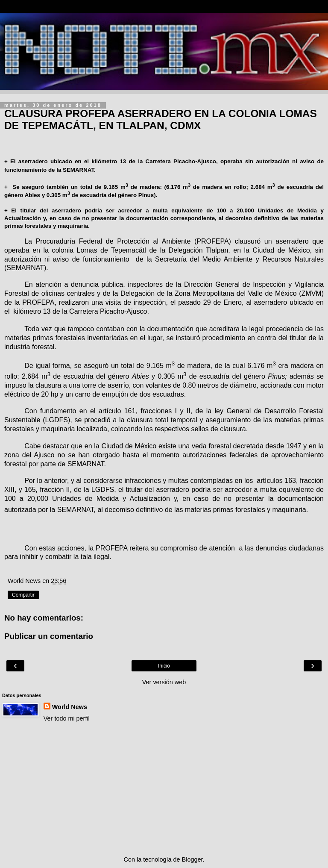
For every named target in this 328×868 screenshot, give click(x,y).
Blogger (192, 859)
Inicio (164, 666)
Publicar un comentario (49, 636)
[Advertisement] (164, 789)
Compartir (23, 595)
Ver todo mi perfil (67, 718)
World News (70, 707)
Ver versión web (164, 682)
